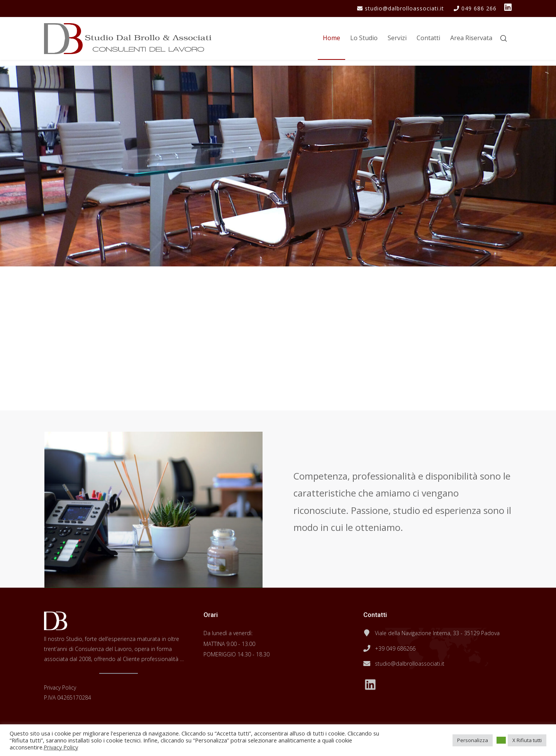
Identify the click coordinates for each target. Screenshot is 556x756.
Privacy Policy (60, 687)
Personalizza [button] (473, 740)
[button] (501, 740)
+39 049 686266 (395, 648)
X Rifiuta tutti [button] (527, 740)
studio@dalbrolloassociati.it (410, 664)
